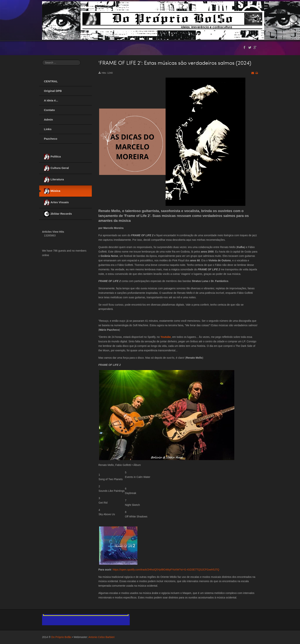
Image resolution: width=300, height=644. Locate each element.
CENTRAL (51, 81)
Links (48, 129)
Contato (49, 110)
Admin (48, 120)
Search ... (42, 60)
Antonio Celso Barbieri (101, 637)
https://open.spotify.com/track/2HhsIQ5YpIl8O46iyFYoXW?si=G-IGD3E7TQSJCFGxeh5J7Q (166, 570)
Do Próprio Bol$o (61, 637)
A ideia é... (51, 100)
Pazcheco (51, 139)
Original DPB (53, 91)
